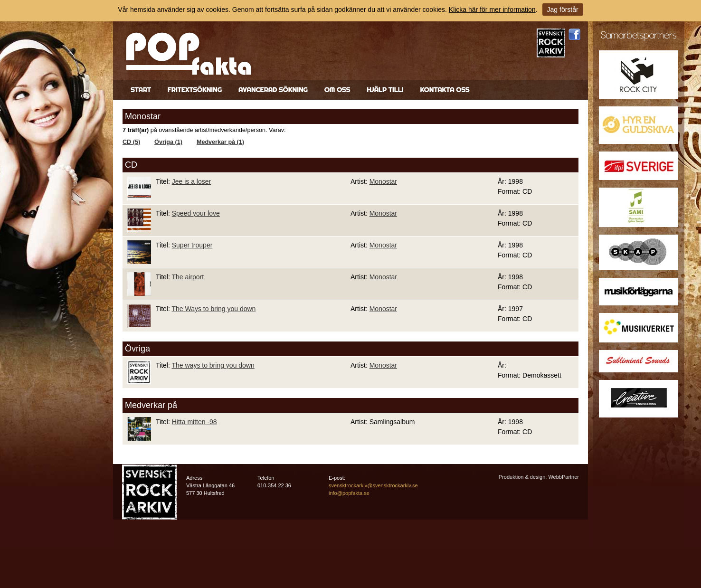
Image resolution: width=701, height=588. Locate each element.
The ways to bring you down (213, 365)
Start (141, 90)
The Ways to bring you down (213, 309)
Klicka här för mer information (492, 9)
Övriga (137, 349)
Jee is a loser (191, 181)
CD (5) (131, 142)
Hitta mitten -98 (194, 422)
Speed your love (196, 213)
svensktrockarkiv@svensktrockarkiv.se (373, 485)
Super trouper (192, 245)
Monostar (383, 181)
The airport (188, 277)
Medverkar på (151, 405)
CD (131, 165)
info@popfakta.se (349, 493)
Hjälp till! (385, 90)
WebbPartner (564, 477)
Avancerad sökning (273, 90)
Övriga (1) (168, 142)
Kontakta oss (445, 90)
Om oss (337, 90)
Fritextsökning (195, 90)
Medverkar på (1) (220, 142)
